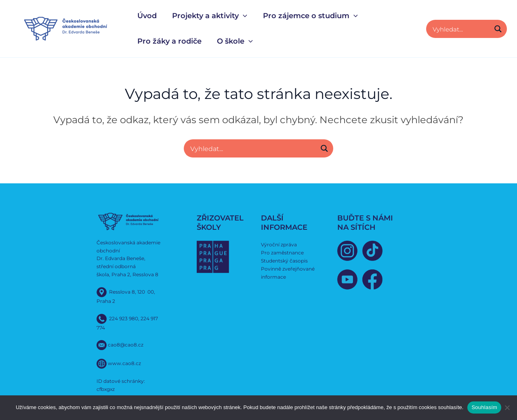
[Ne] (507, 407)
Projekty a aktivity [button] (208, 16)
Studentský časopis (284, 260)
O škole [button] (234, 41)
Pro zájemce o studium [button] (308, 16)
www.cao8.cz (124, 363)
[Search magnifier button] (498, 29)
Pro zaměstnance (282, 252)
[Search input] (460, 29)
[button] (242, 16)
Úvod (147, 16)
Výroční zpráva (279, 245)
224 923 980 (124, 318)
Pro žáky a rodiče (169, 41)
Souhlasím (484, 407)
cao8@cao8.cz (126, 345)
